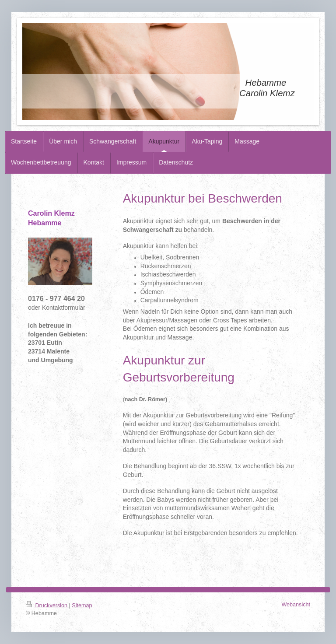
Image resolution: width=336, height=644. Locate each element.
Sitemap (82, 605)
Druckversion (47, 605)
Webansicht (296, 605)
